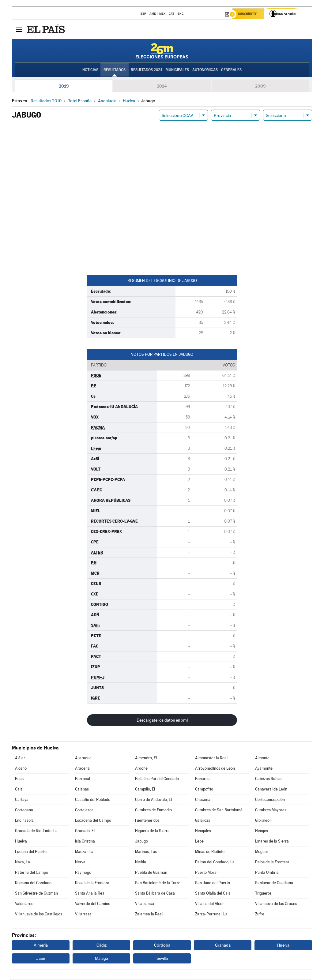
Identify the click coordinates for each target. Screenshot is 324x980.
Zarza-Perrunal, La (211, 915)
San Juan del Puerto (213, 884)
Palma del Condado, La (215, 863)
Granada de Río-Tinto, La (36, 832)
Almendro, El (146, 759)
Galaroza (203, 821)
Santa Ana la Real (90, 894)
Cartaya (22, 800)
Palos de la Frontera (272, 863)
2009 (260, 87)
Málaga (102, 959)
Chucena (203, 800)
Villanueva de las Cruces (276, 905)
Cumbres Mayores (271, 811)
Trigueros (263, 894)
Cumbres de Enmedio (153, 811)
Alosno (21, 769)
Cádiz (102, 946)
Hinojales (203, 832)
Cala (19, 790)
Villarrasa (83, 915)
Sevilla (162, 959)
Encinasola (24, 821)
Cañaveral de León (271, 790)
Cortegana (24, 811)
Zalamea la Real (149, 915)
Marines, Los (146, 852)
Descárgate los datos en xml (162, 721)
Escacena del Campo (93, 821)
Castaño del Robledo (93, 800)
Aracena (82, 769)
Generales (231, 71)
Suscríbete (250, 14)
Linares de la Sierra (272, 842)
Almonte (262, 759)
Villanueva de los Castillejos (39, 915)
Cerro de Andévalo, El (153, 800)
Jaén (41, 959)
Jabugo (141, 842)
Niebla (141, 863)
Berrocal (83, 780)
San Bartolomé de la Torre (158, 884)
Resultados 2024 (147, 71)
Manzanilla (84, 852)
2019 (64, 87)
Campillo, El (145, 790)
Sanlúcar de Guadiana (274, 884)
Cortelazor (84, 811)
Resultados (115, 71)
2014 (162, 87)
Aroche (141, 769)
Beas (19, 780)
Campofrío (204, 790)
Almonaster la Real (211, 759)
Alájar (20, 759)
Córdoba (162, 946)
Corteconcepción (270, 800)
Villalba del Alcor (209, 905)
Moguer (262, 852)
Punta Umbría (267, 873)
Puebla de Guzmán (151, 873)
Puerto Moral (206, 873)
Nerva (80, 863)
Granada (223, 946)
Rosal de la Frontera (92, 884)
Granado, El (85, 832)
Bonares (202, 780)
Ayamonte (264, 769)
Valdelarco (24, 905)
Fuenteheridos (147, 821)
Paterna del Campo (32, 873)
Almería (41, 946)
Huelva (21, 842)
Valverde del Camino (93, 905)
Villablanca (145, 905)
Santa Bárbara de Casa (155, 894)
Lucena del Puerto (31, 852)
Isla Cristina (85, 842)
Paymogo (83, 873)
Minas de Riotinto (210, 852)
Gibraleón (263, 821)
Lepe (199, 842)
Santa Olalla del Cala (213, 894)
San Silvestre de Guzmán (36, 894)
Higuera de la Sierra (152, 832)
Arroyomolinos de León (215, 769)
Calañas (82, 790)
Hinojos (262, 832)
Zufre (260, 915)
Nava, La (23, 863)
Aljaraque (83, 759)
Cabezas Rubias (269, 780)
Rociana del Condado (33, 884)
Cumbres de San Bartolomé (219, 811)
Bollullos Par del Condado (157, 780)
